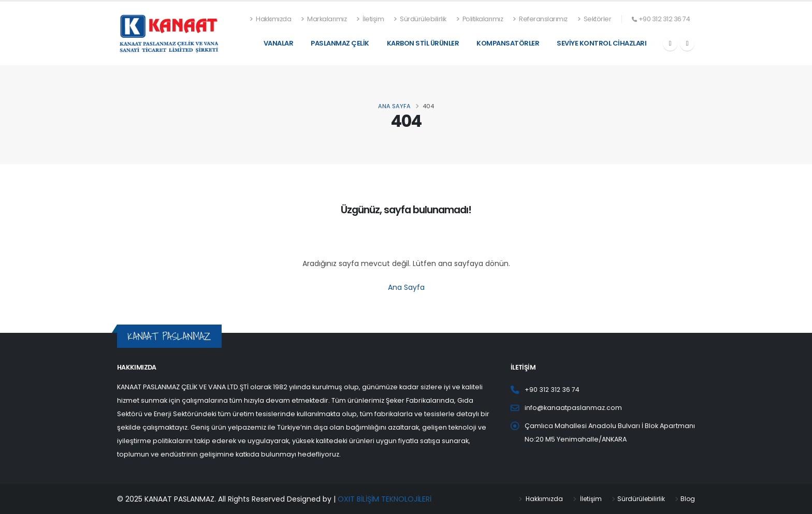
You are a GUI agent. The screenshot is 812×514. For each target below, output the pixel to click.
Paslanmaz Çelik (340, 43)
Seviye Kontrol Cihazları (601, 43)
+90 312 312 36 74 (664, 19)
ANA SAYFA (394, 106)
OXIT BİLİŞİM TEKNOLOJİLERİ (385, 499)
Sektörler (594, 19)
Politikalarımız (480, 19)
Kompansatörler (508, 43)
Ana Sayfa (406, 287)
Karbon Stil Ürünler (423, 43)
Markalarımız (324, 19)
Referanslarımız (540, 19)
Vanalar (279, 43)
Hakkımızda (271, 19)
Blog (688, 499)
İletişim (370, 19)
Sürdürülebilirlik (420, 19)
